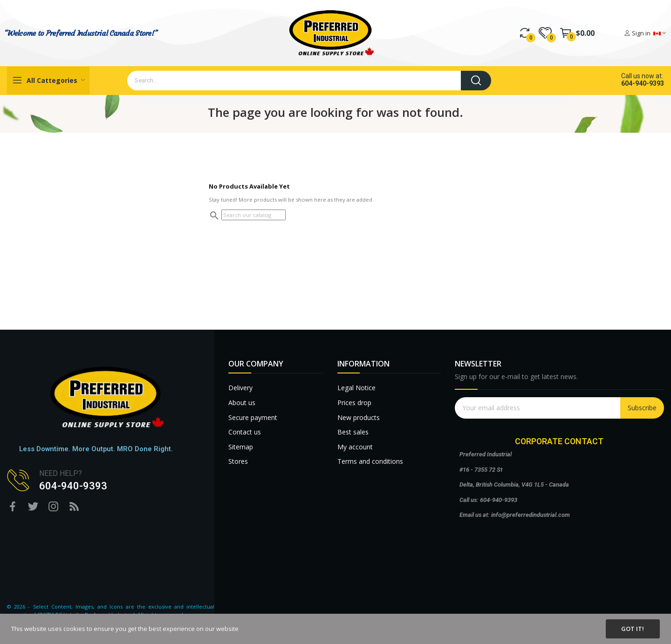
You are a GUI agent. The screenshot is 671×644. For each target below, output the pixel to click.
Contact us (245, 432)
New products (359, 417)
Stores (238, 461)
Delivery (240, 388)
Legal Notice (356, 388)
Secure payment (253, 417)
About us (242, 403)
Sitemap (241, 447)
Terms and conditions (370, 461)
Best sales (353, 432)
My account (355, 447)
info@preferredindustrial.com (531, 515)
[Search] (253, 215)
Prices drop (354, 403)
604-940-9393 (643, 83)
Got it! (633, 629)
